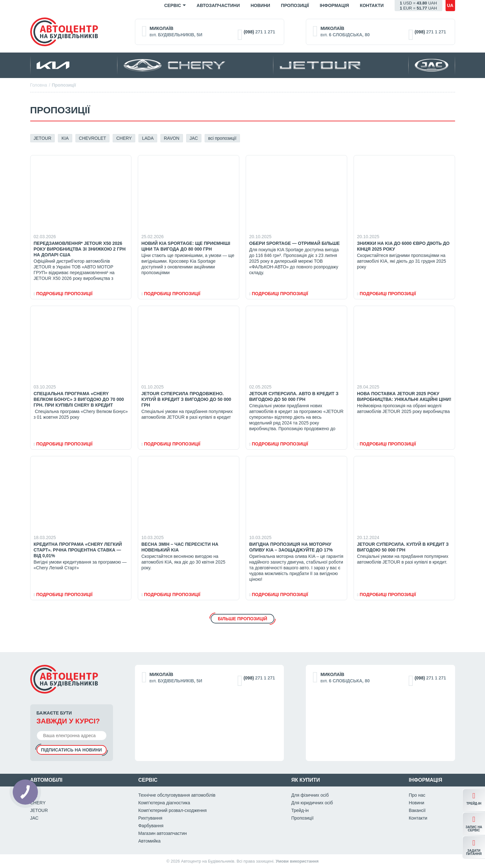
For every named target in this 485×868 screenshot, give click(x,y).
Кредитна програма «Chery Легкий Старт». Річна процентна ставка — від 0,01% (78, 550)
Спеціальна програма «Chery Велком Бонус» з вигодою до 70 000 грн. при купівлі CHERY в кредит (79, 399)
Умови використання (297, 861)
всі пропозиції (222, 138)
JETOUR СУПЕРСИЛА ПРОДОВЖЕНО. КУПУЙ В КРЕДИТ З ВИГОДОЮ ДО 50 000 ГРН (186, 399)
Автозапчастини (218, 5)
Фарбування (151, 826)
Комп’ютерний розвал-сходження (172, 810)
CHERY (124, 138)
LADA (148, 138)
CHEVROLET (93, 138)
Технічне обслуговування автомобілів (177, 795)
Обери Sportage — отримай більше (295, 243)
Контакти (372, 5)
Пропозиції (295, 5)
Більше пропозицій (242, 619)
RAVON (172, 138)
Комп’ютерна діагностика (164, 803)
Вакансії (417, 810)
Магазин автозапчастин (162, 833)
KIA (65, 138)
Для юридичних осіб (312, 803)
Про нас (417, 795)
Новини (260, 5)
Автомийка (149, 841)
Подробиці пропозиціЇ (63, 294)
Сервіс (173, 5)
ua (450, 5)
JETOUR (43, 138)
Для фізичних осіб (310, 795)
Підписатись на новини (71, 750)
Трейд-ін (300, 810)
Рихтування (150, 818)
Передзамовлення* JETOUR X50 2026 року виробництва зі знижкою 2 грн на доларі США (80, 249)
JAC (194, 138)
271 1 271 (260, 32)
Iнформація (334, 5)
